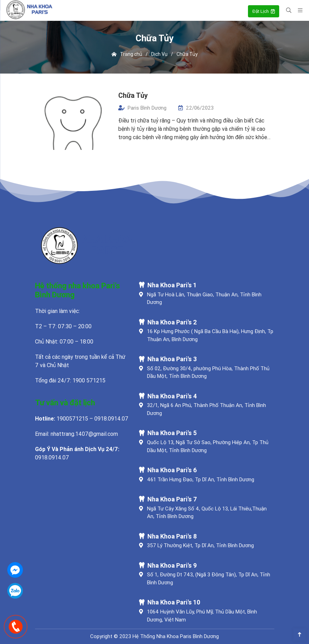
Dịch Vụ (159, 54)
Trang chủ (127, 54)
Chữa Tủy (133, 95)
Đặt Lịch (264, 11)
